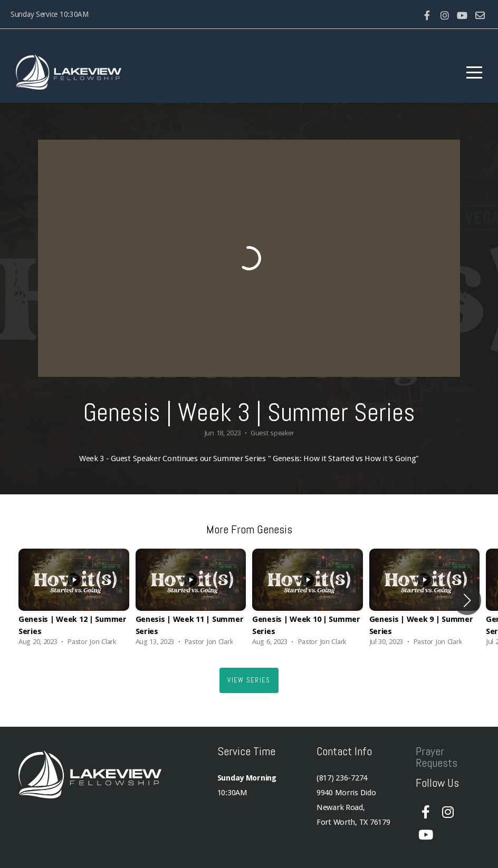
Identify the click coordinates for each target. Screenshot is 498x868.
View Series (249, 680)
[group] (74, 600)
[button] (467, 600)
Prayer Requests (437, 757)
